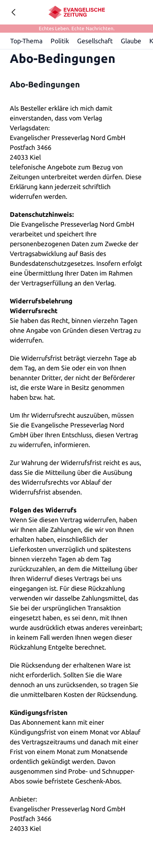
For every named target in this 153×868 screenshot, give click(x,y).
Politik (60, 41)
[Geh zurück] (13, 12)
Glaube (132, 41)
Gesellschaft (95, 41)
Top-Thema (27, 41)
